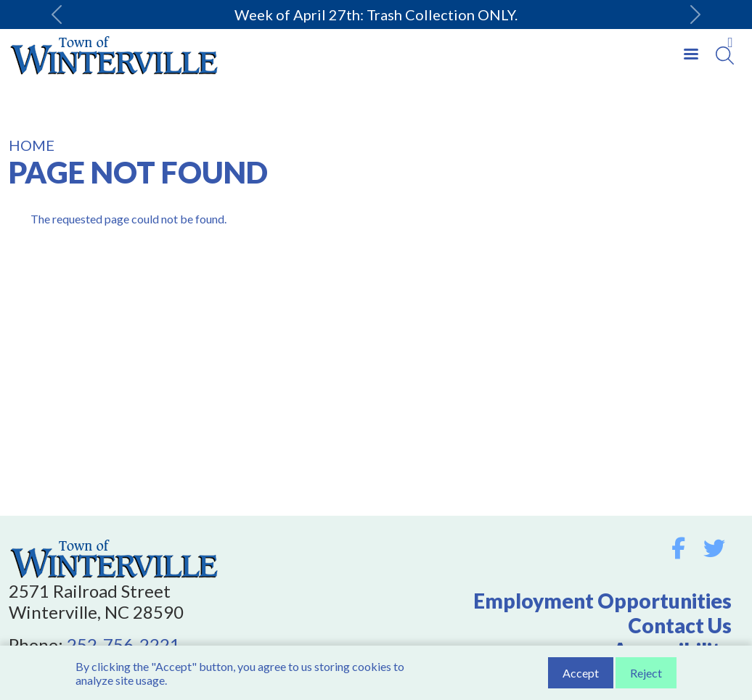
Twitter (714, 548)
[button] (56, 15)
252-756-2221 (123, 645)
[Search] (725, 56)
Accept (581, 674)
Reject (646, 674)
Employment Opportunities (602, 601)
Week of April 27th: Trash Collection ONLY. (376, 15)
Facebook (678, 548)
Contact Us (680, 625)
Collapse (730, 43)
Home (32, 145)
